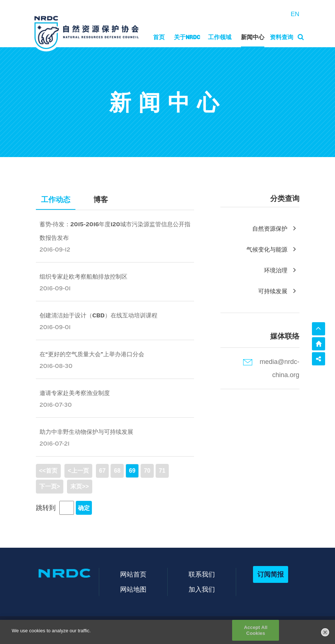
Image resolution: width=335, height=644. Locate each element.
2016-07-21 (55, 444)
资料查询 (282, 37)
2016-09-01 (55, 288)
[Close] (325, 635)
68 (117, 471)
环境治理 (282, 270)
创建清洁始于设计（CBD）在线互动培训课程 (98, 315)
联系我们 (202, 574)
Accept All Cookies (256, 633)
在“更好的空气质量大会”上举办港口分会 (92, 354)
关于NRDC (187, 37)
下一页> (50, 486)
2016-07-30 (56, 405)
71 (162, 471)
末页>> (80, 486)
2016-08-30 (56, 366)
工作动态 (56, 200)
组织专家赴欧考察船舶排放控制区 (83, 277)
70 (147, 471)
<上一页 (78, 471)
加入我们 (202, 589)
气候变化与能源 (273, 250)
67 (103, 471)
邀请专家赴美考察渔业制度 (75, 393)
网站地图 (133, 589)
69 (132, 471)
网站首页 (133, 574)
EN (295, 14)
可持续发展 (279, 291)
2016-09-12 (55, 250)
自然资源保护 (276, 229)
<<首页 (49, 471)
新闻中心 (253, 37)
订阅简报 (271, 574)
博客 (101, 200)
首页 (159, 37)
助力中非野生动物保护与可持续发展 (86, 432)
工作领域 (220, 37)
